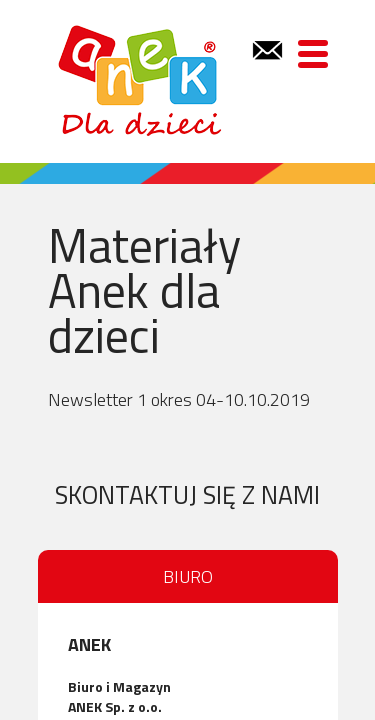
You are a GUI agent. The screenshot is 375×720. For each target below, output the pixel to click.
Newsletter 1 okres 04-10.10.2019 (179, 399)
